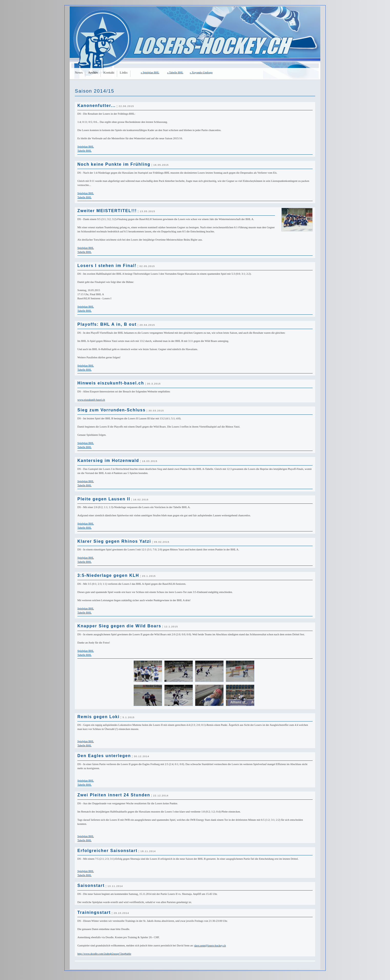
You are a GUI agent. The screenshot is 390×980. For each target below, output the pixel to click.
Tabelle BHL (84, 151)
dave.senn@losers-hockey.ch (210, 946)
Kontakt (109, 72)
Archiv (93, 72)
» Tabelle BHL (175, 72)
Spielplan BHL (86, 147)
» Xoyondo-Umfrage (201, 72)
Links (124, 72)
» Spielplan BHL (150, 72)
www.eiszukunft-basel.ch (91, 400)
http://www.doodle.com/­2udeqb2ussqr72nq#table (104, 954)
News (79, 72)
